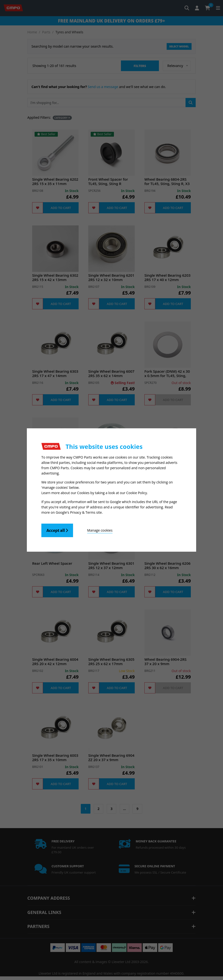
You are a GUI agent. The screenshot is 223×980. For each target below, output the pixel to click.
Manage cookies (100, 530)
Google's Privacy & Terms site (79, 512)
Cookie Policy (137, 493)
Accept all (57, 530)
